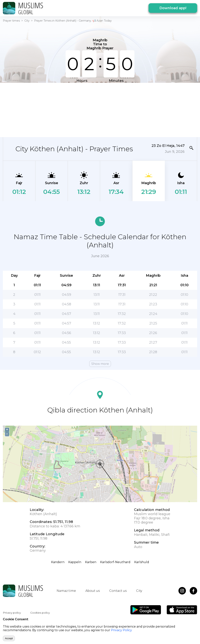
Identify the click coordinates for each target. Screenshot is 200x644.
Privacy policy (12, 613)
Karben (91, 562)
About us (93, 591)
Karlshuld (142, 562)
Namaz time (66, 591)
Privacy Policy (121, 630)
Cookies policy (40, 613)
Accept (9, 638)
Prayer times (11, 21)
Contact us (118, 591)
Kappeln (75, 562)
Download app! (173, 8)
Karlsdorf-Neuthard (115, 562)
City (27, 21)
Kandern (58, 562)
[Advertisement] (98, 110)
